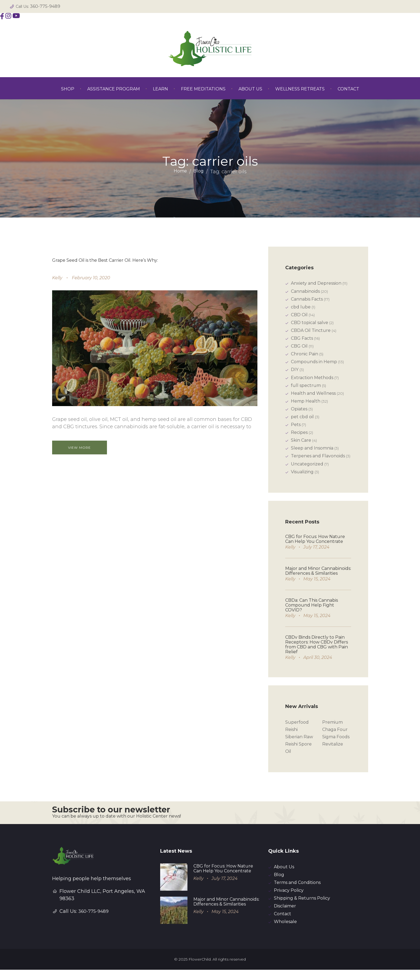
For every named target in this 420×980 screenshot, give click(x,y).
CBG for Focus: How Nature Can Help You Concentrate (315, 546)
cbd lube (301, 308)
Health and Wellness (313, 397)
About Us (284, 875)
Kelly (57, 278)
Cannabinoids (305, 292)
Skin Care (301, 446)
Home (180, 172)
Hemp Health (306, 405)
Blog (199, 172)
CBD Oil (299, 316)
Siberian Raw (299, 744)
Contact (283, 924)
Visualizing (302, 479)
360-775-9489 (45, 6)
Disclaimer (285, 916)
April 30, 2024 (318, 664)
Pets (296, 430)
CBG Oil (299, 348)
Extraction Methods (312, 381)
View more (83, 448)
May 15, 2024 (317, 586)
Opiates (299, 414)
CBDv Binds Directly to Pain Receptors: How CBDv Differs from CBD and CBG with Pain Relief (317, 651)
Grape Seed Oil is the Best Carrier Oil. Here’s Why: (105, 260)
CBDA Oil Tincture (311, 332)
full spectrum (306, 389)
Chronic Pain (305, 357)
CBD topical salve (310, 324)
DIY (295, 373)
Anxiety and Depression (316, 283)
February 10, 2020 (91, 278)
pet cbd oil (302, 422)
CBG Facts (302, 340)
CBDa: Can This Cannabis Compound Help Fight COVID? (312, 612)
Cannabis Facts (307, 300)
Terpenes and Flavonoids (318, 462)
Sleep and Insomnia (312, 454)
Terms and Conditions (297, 891)
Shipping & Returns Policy (302, 908)
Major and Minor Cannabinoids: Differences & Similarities (318, 578)
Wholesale (285, 932)
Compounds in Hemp (314, 365)
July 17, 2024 (316, 554)
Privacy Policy (289, 899)
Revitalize (333, 752)
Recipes (299, 438)
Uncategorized (307, 470)
